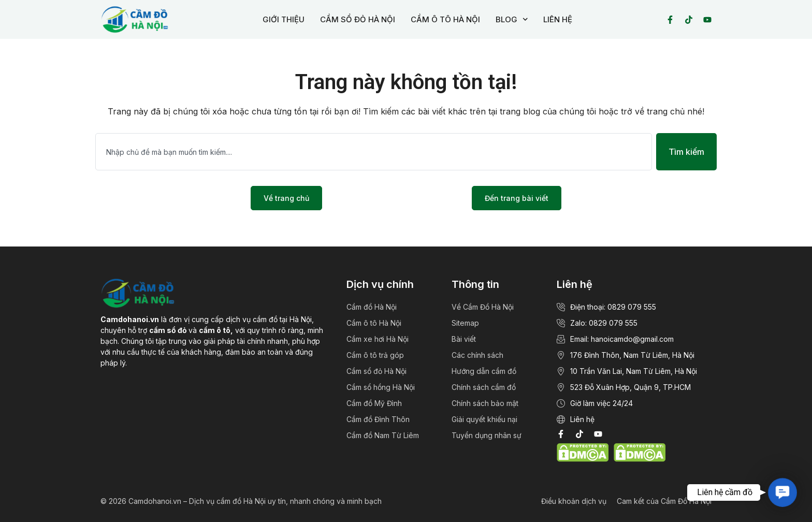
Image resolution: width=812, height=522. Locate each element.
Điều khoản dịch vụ (574, 501)
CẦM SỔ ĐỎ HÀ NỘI (358, 19)
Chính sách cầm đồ (484, 387)
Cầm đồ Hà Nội (372, 307)
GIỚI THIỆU (284, 19)
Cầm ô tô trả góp (375, 355)
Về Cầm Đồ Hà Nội (483, 307)
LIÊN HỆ (558, 19)
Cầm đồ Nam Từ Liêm (383, 435)
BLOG (512, 19)
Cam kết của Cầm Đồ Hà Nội (664, 501)
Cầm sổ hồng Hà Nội (381, 387)
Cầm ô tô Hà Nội (374, 323)
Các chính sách (477, 355)
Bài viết (464, 339)
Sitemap (465, 323)
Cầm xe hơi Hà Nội (378, 339)
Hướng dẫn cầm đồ (484, 371)
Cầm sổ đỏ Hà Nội (376, 371)
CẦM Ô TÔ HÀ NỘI (445, 19)
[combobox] (374, 152)
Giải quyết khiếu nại (484, 419)
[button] (782, 492)
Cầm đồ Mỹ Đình (374, 403)
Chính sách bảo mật (485, 403)
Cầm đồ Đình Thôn (378, 419)
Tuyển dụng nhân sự (487, 435)
